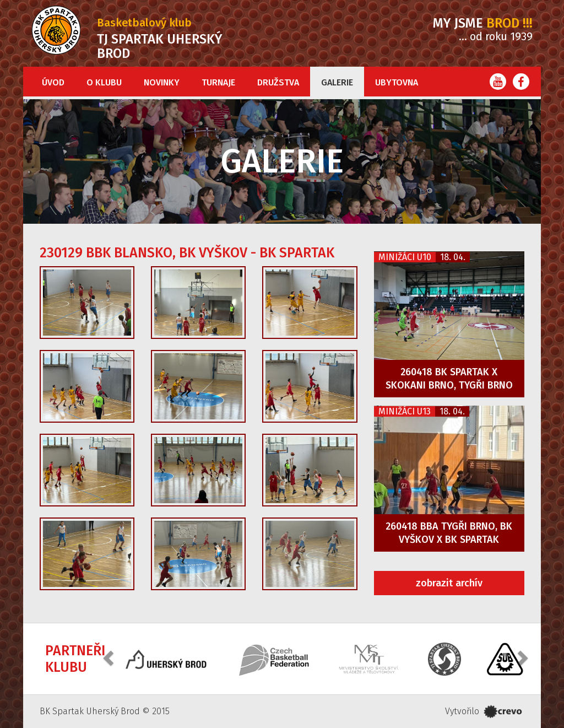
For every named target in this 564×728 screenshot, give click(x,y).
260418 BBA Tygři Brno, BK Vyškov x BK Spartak (449, 533)
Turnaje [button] (218, 82)
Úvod (53, 82)
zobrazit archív (449, 583)
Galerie (337, 82)
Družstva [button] (278, 82)
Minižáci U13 (405, 411)
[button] (110, 658)
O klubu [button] (104, 82)
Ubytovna (397, 82)
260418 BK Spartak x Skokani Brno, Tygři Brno (449, 379)
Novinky (162, 82)
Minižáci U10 (405, 257)
